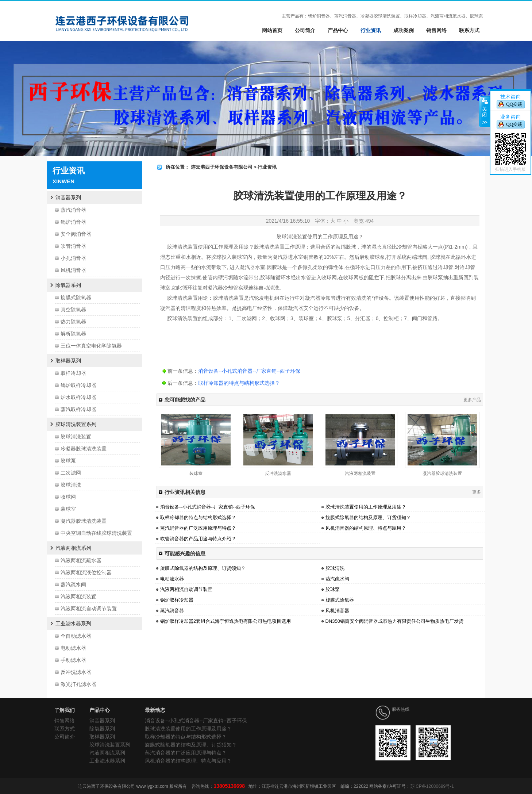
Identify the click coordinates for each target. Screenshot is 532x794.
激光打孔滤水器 (78, 684)
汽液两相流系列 (73, 548)
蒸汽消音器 (73, 210)
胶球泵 (68, 461)
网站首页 (272, 30)
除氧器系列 (68, 285)
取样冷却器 (73, 373)
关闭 (484, 112)
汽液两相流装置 (78, 597)
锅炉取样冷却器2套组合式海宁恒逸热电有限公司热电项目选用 (225, 621)
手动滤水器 (73, 660)
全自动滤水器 (76, 636)
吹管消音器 (73, 246)
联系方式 (469, 30)
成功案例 (404, 30)
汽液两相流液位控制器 (86, 572)
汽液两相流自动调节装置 (89, 609)
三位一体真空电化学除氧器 (91, 346)
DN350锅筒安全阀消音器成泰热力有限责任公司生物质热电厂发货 (394, 621)
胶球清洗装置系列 (76, 424)
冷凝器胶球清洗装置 (84, 449)
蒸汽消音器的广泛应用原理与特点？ (198, 528)
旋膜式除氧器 (76, 298)
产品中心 (338, 30)
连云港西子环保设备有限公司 (222, 167)
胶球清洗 (71, 485)
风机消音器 (73, 270)
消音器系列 (68, 197)
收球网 (68, 497)
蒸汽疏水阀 (73, 584)
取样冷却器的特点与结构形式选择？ (239, 383)
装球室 (68, 509)
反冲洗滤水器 (76, 672)
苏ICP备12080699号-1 (432, 786)
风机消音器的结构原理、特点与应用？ (366, 528)
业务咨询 (510, 117)
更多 (477, 492)
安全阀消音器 (76, 234)
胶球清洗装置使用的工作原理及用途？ (366, 507)
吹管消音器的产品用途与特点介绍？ (198, 539)
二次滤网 (71, 473)
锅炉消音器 (73, 222)
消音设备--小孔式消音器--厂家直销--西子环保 (249, 371)
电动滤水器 (73, 648)
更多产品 (472, 400)
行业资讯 (371, 30)
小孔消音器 (73, 258)
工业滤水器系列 (73, 624)
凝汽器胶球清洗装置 (84, 521)
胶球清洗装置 (76, 437)
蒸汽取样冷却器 (78, 409)
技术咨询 (510, 97)
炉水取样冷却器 (78, 397)
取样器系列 (68, 361)
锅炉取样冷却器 (78, 385)
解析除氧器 (73, 334)
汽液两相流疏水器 (81, 560)
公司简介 (305, 30)
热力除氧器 (73, 322)
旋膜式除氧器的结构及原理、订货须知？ (368, 517)
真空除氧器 (73, 310)
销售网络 (436, 30)
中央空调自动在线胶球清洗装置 (96, 533)
